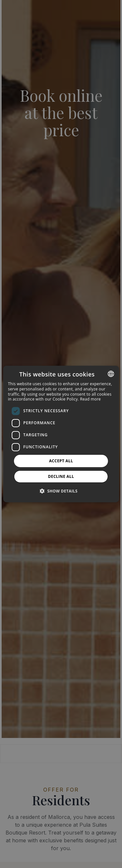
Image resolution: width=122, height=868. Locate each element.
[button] (61, 491)
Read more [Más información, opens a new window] (90, 399)
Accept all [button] (61, 461)
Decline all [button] (61, 476)
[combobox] (111, 374)
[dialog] (61, 434)
